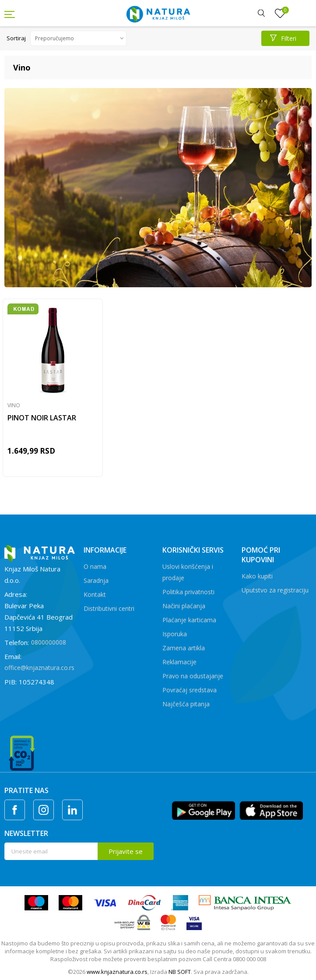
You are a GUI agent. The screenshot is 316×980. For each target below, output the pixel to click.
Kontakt (95, 594)
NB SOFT (180, 972)
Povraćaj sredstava (190, 690)
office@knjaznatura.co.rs (39, 668)
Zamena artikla (184, 648)
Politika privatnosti (188, 592)
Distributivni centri (109, 608)
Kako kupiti (257, 576)
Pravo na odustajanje (193, 676)
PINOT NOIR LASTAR (42, 418)
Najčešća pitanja (186, 704)
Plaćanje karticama (189, 620)
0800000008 (49, 642)
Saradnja (96, 580)
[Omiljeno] (280, 14)
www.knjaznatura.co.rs (117, 972)
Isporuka (175, 634)
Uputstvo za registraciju (275, 590)
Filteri (283, 38)
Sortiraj (16, 38)
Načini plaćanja (184, 606)
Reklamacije (179, 662)
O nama (95, 566)
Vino (14, 405)
